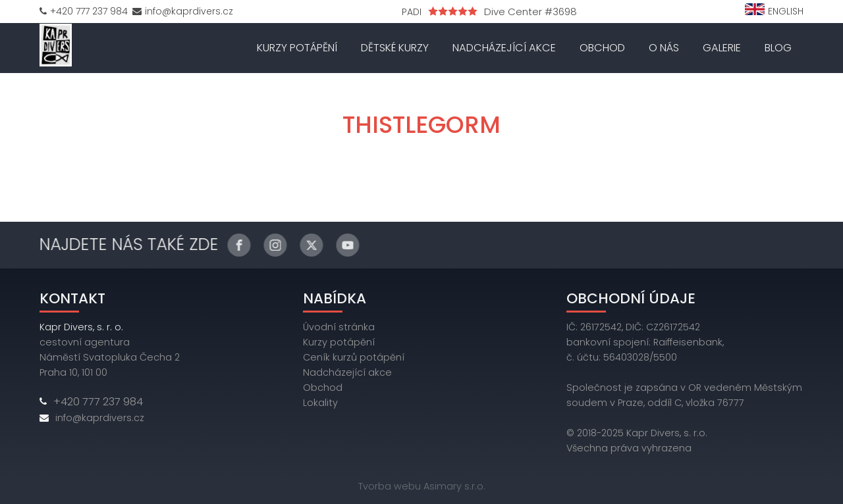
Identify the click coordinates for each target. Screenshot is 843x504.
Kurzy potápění (297, 48)
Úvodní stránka (339, 327)
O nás (664, 48)
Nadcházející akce (504, 48)
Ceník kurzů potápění (354, 357)
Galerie (722, 48)
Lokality (320, 403)
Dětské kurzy (395, 48)
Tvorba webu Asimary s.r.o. (422, 486)
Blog (778, 48)
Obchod (602, 48)
